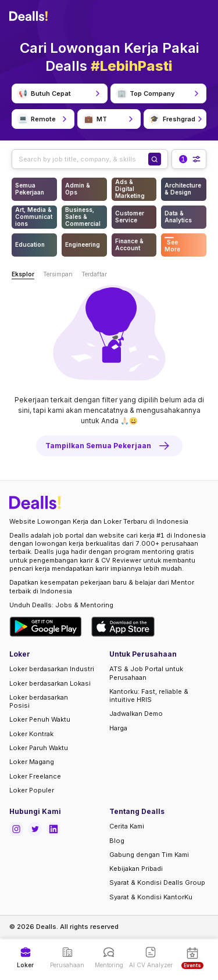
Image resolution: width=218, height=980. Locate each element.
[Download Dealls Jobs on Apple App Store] (123, 627)
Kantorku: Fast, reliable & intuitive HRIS (149, 696)
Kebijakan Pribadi (136, 869)
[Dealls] (30, 16)
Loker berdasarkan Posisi (39, 701)
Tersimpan (58, 274)
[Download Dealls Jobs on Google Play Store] (46, 627)
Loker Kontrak (31, 734)
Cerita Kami (127, 826)
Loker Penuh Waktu (40, 719)
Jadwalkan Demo (136, 714)
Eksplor (23, 274)
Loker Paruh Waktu (39, 748)
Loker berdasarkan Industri (52, 669)
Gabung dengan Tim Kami (149, 855)
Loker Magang (32, 762)
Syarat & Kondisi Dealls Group (157, 882)
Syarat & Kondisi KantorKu (151, 897)
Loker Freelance (35, 776)
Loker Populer (32, 790)
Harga (118, 728)
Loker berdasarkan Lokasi (50, 683)
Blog (117, 841)
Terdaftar (94, 274)
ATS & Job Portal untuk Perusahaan (146, 673)
